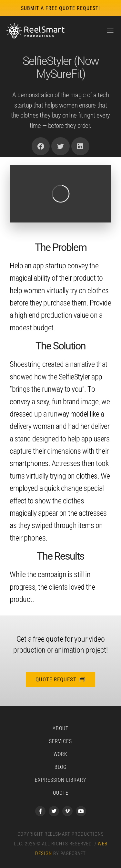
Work (60, 754)
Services (60, 741)
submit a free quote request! (60, 8)
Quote (61, 793)
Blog (61, 767)
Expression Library (60, 780)
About (60, 728)
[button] (41, 146)
